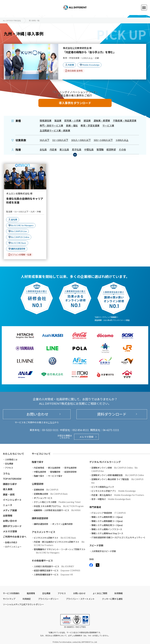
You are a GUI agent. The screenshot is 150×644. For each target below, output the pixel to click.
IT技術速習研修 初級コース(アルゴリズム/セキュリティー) (118, 537)
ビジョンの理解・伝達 (21, 255)
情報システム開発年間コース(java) (107, 517)
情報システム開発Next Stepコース (107, 533)
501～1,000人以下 (103, 140)
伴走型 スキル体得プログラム (59, 506)
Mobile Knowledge (91, 65)
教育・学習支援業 (90, 126)
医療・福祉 (72, 126)
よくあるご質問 (100, 593)
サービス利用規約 (11, 593)
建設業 (87, 121)
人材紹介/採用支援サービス (54, 566)
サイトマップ (9, 599)
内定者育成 (39, 468)
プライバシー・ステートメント (80, 599)
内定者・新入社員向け (118, 495)
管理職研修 (55, 472)
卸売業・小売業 (73, 121)
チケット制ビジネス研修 (57, 502)
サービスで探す (55, 476)
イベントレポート (12, 500)
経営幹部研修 (70, 472)
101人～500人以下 (81, 140)
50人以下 (45, 140)
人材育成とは (11, 460)
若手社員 (77, 149)
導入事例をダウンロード (75, 103)
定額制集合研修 (51, 494)
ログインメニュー (13, 547)
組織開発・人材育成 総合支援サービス (57, 510)
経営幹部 (111, 149)
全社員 (43, 149)
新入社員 (64, 149)
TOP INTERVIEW (12, 479)
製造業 (58, 121)
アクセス (9, 468)
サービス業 (108, 126)
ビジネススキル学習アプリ (114, 491)
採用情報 (119, 593)
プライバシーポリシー (48, 599)
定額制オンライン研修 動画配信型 (118, 475)
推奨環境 (31, 593)
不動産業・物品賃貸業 (125, 121)
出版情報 (8, 516)
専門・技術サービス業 (51, 126)
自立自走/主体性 (75, 71)
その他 (122, 149)
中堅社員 (89, 149)
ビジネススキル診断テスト (55, 538)
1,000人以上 (122, 140)
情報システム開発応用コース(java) (107, 525)
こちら (51, 422)
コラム (6, 473)
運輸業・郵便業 (102, 121)
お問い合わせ (37, 414)
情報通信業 (46, 121)
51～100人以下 (60, 140)
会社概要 (9, 464)
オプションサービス (43, 498)
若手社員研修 (70, 468)
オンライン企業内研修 (62, 524)
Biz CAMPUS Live (19, 231)
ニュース (8, 505)
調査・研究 (9, 495)
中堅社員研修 (40, 472)
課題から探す (10, 484)
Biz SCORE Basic (19, 243)
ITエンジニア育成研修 (109, 513)
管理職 (100, 149)
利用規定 (27, 599)
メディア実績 (10, 510)
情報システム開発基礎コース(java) (107, 521)
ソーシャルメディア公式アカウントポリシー (23, 604)
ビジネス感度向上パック (103, 487)
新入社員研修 (54, 468)
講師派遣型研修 (18, 249)
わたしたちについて (13, 454)
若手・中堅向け (111, 499)
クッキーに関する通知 (112, 599)
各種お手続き (11, 542)
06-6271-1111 (111, 430)
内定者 (71, 65)
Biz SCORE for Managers (22, 225)
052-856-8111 (81, 430)
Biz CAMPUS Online (20, 237)
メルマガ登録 (86, 437)
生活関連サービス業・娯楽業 (55, 130)
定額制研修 (46, 490)
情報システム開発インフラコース (107, 529)
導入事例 (8, 489)
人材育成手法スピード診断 (104, 551)
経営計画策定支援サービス (57, 571)
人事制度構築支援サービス (53, 575)
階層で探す (39, 476)
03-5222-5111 (50, 430)
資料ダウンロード (112, 414)
